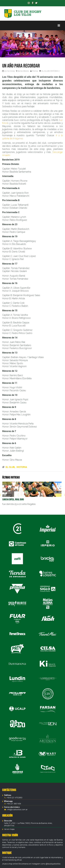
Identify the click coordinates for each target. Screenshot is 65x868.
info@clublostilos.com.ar (17, 810)
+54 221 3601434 (14, 804)
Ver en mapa (9, 829)
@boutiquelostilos (53, 864)
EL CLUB (45, 71)
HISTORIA (54, 71)
